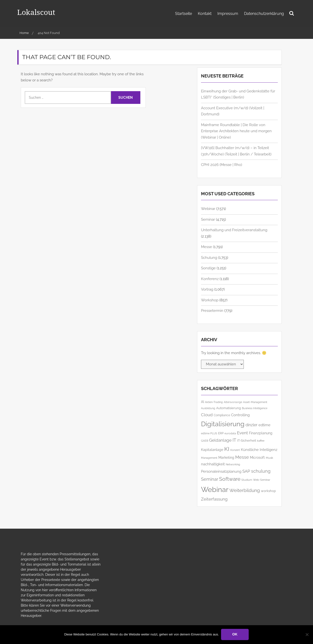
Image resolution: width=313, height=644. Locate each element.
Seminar (208, 219)
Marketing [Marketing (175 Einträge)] (226, 458)
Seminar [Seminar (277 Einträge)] (210, 479)
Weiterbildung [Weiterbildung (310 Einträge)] (245, 490)
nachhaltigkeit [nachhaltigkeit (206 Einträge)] (213, 464)
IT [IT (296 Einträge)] (234, 440)
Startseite (184, 14)
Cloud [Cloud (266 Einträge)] (207, 415)
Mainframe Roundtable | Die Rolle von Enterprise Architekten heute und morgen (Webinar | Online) (236, 131)
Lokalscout (37, 12)
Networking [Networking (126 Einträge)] (233, 464)
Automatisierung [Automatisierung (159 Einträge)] (229, 408)
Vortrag (207, 289)
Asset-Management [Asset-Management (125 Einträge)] (255, 402)
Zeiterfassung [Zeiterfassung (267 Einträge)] (214, 499)
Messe (207, 247)
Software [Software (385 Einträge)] (230, 479)
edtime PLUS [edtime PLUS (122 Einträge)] (209, 433)
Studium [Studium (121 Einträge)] (247, 480)
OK (235, 634)
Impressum (228, 14)
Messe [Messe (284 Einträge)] (242, 457)
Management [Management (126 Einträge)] (209, 458)
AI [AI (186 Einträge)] (202, 402)
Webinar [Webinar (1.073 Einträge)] (215, 489)
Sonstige (208, 268)
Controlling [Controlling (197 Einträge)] (240, 415)
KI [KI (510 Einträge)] (227, 449)
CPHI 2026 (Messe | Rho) (222, 165)
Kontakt (205, 14)
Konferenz (210, 279)
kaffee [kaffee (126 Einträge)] (261, 441)
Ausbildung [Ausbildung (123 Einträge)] (208, 408)
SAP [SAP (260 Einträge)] (246, 471)
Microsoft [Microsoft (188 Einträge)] (257, 457)
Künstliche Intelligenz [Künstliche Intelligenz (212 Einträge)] (259, 450)
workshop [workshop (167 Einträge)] (268, 491)
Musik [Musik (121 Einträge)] (269, 458)
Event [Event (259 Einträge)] (242, 433)
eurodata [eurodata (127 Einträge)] (230, 433)
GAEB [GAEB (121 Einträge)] (205, 441)
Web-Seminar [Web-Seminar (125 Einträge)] (262, 480)
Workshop (210, 300)
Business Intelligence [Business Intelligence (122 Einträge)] (255, 408)
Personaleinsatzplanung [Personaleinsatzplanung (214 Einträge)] (221, 471)
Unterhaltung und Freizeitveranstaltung (234, 230)
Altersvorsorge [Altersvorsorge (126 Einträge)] (233, 402)
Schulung (209, 258)
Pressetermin (212, 311)
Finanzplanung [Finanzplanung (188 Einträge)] (261, 433)
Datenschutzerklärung (264, 14)
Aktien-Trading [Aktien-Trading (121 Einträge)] (214, 402)
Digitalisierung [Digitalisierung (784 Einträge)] (223, 424)
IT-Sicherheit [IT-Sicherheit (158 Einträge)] (247, 441)
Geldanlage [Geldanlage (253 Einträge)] (220, 440)
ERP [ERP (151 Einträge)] (221, 433)
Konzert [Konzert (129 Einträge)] (235, 450)
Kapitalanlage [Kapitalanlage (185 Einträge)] (212, 450)
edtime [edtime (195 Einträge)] (264, 425)
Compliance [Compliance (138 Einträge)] (222, 415)
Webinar (208, 209)
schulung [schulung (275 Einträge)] (261, 471)
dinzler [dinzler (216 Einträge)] (252, 425)
